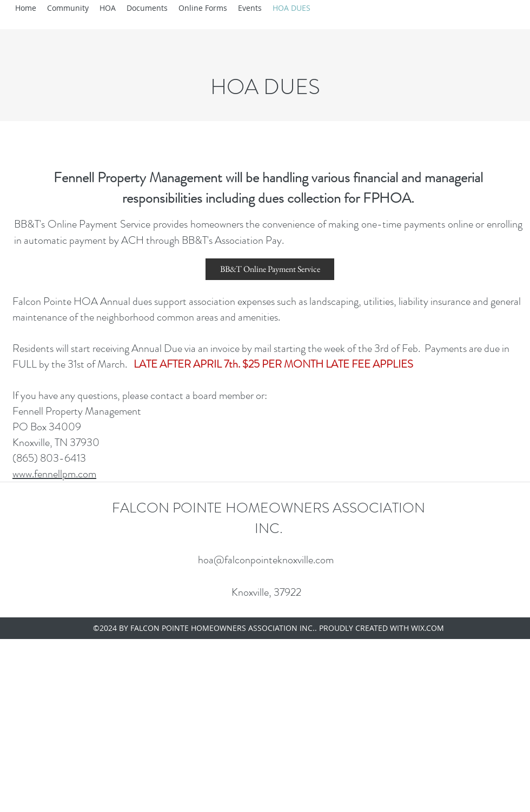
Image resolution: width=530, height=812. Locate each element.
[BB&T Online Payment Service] (270, 269)
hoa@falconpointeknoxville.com (266, 560)
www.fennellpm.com (54, 474)
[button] (68, 8)
